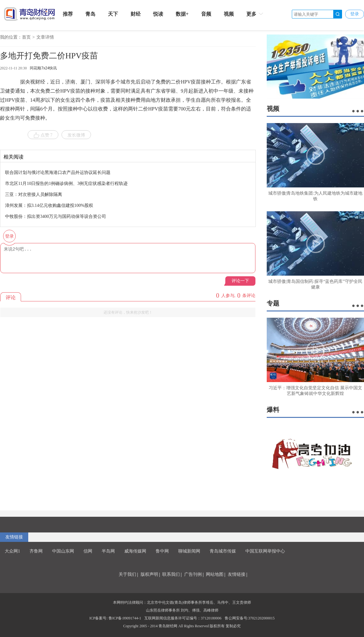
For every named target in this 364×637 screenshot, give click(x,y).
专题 (273, 303)
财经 (136, 14)
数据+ (182, 14)
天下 (113, 14)
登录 (355, 14)
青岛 (90, 14)
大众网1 (12, 551)
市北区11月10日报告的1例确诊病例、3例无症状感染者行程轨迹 (66, 184)
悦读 (158, 14)
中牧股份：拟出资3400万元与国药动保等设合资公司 (56, 216)
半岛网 (108, 551)
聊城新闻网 (189, 551)
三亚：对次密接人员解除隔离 (34, 194)
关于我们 (127, 574)
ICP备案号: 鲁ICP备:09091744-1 (115, 618)
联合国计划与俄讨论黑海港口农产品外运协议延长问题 (58, 173)
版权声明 (149, 574)
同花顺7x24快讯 (43, 68)
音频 (206, 14)
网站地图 (215, 574)
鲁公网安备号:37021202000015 (250, 618)
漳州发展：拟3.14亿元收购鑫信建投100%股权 (49, 205)
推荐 (68, 14)
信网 (88, 551)
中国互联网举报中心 (265, 551)
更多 (255, 14)
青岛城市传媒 (223, 551)
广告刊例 (193, 574)
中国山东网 (63, 551)
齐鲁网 (36, 551)
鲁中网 (162, 551)
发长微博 (76, 135)
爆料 (273, 410)
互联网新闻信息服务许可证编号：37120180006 (183, 618)
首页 (26, 37)
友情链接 (14, 537)
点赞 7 (43, 135)
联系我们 (171, 574)
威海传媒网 (135, 551)
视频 (229, 14)
